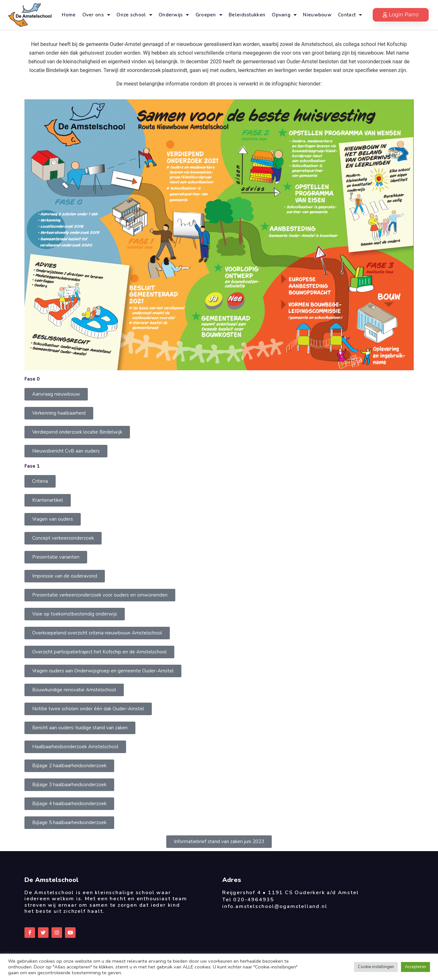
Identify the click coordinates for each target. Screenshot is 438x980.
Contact (350, 15)
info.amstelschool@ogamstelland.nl (275, 906)
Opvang (284, 15)
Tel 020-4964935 (248, 900)
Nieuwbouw (317, 15)
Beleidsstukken (247, 15)
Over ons (96, 15)
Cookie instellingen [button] (376, 967)
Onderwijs (174, 15)
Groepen (209, 15)
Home (69, 15)
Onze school (134, 15)
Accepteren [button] (415, 967)
